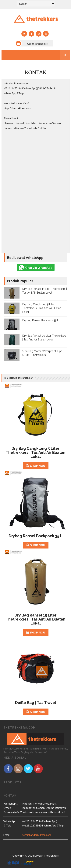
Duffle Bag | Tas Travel (36, 703)
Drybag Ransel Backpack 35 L (41, 320)
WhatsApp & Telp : (10, 823)
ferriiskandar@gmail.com (37, 835)
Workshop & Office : (11, 806)
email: (7, 835)
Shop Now (36, 466)
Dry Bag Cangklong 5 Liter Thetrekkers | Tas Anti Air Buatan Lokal (42, 308)
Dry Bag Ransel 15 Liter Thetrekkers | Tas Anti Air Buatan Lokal (35, 619)
